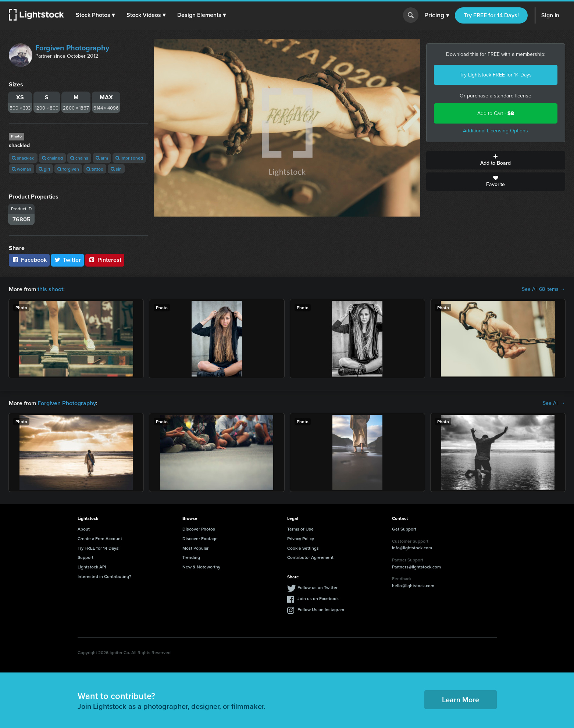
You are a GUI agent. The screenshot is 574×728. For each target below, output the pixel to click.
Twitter (68, 260)
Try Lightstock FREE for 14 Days (496, 75)
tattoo (95, 169)
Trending (191, 557)
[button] (95, 15)
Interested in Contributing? (104, 576)
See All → (554, 403)
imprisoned (129, 158)
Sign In (550, 15)
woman (22, 169)
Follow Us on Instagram (321, 609)
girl (44, 169)
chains (79, 158)
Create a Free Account (100, 538)
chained (52, 158)
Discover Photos (199, 529)
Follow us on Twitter (318, 587)
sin (116, 169)
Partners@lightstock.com (416, 567)
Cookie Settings (303, 548)
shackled (23, 158)
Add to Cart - (496, 113)
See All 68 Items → (543, 289)
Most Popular (195, 548)
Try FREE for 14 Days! (491, 15)
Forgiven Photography (72, 48)
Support (85, 557)
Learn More (461, 700)
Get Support (404, 529)
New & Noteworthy (201, 567)
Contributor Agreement (310, 557)
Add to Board (496, 160)
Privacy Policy (301, 538)
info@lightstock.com (412, 548)
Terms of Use (300, 529)
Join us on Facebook (318, 598)
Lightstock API (92, 567)
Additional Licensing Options (495, 131)
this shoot (50, 289)
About (84, 529)
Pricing (437, 15)
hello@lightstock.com (413, 586)
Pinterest (105, 260)
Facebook (29, 260)
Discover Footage (200, 538)
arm (102, 158)
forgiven (68, 169)
